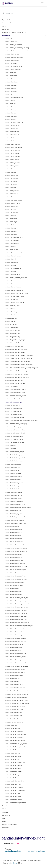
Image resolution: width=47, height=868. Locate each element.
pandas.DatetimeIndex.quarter (14, 585)
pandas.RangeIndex (11, 318)
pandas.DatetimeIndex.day (13, 536)
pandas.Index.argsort (11, 250)
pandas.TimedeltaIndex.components (16, 697)
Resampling (6, 815)
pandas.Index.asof (10, 281)
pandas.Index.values (11, 42)
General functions (8, 23)
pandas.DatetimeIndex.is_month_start (16, 598)
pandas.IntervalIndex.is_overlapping (16, 424)
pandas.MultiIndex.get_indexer (14, 520)
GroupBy (5, 812)
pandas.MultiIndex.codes (12, 470)
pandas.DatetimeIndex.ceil (13, 651)
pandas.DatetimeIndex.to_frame (15, 672)
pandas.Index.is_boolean (12, 144)
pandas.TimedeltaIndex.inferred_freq (16, 700)
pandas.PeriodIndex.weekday (14, 787)
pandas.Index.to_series (12, 240)
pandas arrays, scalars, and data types (14, 32)
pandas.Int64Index (10, 321)
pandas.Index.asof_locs (12, 284)
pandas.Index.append (11, 262)
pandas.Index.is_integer (12, 153)
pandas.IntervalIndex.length (13, 411)
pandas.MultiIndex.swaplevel (14, 501)
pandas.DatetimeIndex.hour (13, 539)
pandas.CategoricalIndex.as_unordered (17, 377)
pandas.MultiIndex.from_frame (14, 461)
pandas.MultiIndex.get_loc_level (15, 517)
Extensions (6, 828)
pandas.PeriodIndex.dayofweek (14, 731)
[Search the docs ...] (23, 13)
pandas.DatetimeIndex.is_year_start (16, 610)
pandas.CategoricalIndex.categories (16, 349)
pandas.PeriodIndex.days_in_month (16, 744)
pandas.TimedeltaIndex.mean (14, 722)
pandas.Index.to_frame (12, 244)
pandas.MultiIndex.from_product (15, 458)
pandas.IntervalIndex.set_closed (15, 433)
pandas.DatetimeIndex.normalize (15, 629)
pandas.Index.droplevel (12, 206)
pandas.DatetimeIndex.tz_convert (15, 638)
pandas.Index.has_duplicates (14, 57)
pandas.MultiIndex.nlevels (13, 473)
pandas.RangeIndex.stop (12, 334)
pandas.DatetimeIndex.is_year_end (16, 613)
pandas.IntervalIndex (11, 386)
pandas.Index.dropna (11, 212)
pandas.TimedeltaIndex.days (14, 685)
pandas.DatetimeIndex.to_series (15, 669)
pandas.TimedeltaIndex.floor (13, 713)
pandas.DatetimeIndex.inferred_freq (16, 619)
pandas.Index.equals (11, 129)
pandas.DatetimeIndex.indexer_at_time (17, 623)
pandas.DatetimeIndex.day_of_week (16, 579)
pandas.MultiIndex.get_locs (13, 514)
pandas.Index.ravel (11, 231)
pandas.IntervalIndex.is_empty (14, 418)
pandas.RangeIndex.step (12, 337)
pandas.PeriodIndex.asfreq (13, 797)
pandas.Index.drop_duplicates (14, 122)
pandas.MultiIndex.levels (12, 467)
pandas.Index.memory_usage (14, 98)
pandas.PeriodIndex (11, 725)
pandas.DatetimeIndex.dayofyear (15, 563)
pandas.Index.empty (11, 91)
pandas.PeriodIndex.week (13, 784)
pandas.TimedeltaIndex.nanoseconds (16, 694)
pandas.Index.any (10, 104)
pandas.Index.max (10, 172)
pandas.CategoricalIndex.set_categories (17, 371)
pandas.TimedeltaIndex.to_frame (15, 719)
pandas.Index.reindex (11, 175)
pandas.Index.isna (10, 216)
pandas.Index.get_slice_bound (14, 303)
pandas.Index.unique (11, 194)
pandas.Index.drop (10, 119)
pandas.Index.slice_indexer (13, 312)
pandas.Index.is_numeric (12, 163)
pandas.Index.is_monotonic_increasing (17, 48)
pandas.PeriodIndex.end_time (14, 750)
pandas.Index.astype (11, 222)
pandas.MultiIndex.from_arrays (14, 452)
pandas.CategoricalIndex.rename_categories (19, 355)
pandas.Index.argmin (11, 107)
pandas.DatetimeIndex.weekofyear (15, 570)
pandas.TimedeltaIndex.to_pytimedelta (17, 703)
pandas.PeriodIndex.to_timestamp (15, 803)
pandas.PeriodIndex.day (12, 728)
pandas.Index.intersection (13, 268)
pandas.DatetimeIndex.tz (12, 588)
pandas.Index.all (10, 101)
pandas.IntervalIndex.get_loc (14, 427)
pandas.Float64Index (11, 327)
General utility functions (10, 825)
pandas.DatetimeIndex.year (13, 529)
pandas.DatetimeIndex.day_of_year (16, 567)
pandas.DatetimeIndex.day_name (15, 657)
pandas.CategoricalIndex (12, 343)
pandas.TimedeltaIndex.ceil (13, 716)
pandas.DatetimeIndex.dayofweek (15, 576)
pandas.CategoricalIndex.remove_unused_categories (21, 368)
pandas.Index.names (11, 79)
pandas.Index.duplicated (12, 126)
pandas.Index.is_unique (12, 54)
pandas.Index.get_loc (11, 299)
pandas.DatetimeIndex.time (13, 557)
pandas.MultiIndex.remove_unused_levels (18, 508)
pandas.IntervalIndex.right (13, 402)
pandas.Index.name (11, 76)
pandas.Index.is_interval (12, 157)
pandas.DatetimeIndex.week (13, 573)
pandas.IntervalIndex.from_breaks (15, 396)
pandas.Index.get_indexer (13, 287)
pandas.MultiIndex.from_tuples (14, 455)
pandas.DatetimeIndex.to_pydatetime (16, 666)
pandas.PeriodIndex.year (12, 793)
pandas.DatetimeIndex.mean (14, 675)
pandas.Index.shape (11, 73)
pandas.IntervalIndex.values (13, 414)
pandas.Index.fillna (11, 209)
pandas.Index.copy (11, 113)
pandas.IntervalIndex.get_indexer (15, 430)
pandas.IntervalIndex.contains (14, 436)
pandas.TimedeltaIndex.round (14, 710)
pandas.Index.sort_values (13, 256)
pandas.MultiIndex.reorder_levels (15, 505)
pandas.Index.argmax (11, 110)
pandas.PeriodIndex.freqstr (13, 756)
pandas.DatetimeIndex (12, 526)
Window (5, 809)
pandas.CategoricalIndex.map (14, 380)
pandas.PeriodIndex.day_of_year (15, 741)
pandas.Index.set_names (13, 203)
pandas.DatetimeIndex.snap (13, 635)
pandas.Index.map (10, 228)
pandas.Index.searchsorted (13, 253)
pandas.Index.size (10, 88)
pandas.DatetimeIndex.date (13, 554)
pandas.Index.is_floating (12, 150)
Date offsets (6, 806)
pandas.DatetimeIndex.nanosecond (16, 551)
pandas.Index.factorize (12, 132)
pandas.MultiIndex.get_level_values (16, 523)
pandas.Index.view (10, 247)
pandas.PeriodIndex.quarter (13, 772)
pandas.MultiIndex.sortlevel (13, 495)
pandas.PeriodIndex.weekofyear (15, 790)
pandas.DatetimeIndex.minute (14, 542)
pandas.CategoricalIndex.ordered (15, 352)
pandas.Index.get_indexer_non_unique (17, 293)
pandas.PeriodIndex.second (13, 778)
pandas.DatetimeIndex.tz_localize (15, 641)
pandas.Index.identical (12, 135)
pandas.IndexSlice (10, 449)
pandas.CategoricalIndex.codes (14, 346)
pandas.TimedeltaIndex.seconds (15, 688)
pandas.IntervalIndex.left (12, 399)
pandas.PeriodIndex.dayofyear (14, 737)
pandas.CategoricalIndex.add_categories (17, 362)
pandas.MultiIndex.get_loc (13, 511)
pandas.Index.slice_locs (12, 315)
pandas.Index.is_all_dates (13, 70)
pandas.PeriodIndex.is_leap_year (15, 762)
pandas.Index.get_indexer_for (14, 290)
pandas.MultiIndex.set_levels (14, 483)
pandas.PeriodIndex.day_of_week (15, 734)
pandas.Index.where (11, 184)
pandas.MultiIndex (10, 445)
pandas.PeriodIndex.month (13, 769)
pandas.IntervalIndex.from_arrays (15, 390)
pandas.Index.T (9, 94)
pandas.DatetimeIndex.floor (13, 647)
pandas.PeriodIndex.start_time (14, 781)
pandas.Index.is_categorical (13, 147)
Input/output (6, 20)
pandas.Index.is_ (10, 141)
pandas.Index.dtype (11, 63)
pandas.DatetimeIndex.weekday (15, 582)
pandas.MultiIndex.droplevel (13, 498)
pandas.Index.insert (11, 138)
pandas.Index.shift (10, 259)
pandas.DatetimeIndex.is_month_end (16, 601)
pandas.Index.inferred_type (13, 66)
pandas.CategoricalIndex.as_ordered (16, 374)
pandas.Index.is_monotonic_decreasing (17, 51)
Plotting (5, 821)
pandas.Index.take (10, 188)
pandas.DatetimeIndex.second (14, 545)
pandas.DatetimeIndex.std (13, 679)
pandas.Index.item (10, 225)
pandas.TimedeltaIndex (12, 682)
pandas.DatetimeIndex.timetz (14, 560)
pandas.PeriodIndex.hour (13, 759)
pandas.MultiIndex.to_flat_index (15, 489)
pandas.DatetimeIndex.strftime (14, 632)
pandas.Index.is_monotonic (13, 45)
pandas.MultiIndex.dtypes (13, 480)
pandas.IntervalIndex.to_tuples (14, 442)
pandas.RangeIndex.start (13, 331)
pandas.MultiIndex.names (13, 464)
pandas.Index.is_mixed (12, 160)
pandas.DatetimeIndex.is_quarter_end (17, 607)
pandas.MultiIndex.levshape (13, 477)
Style (4, 818)
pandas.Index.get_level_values (14, 296)
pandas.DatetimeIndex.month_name (16, 654)
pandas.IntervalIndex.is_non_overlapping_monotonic (21, 421)
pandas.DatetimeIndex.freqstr (14, 595)
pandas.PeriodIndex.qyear (13, 775)
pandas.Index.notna (11, 219)
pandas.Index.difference (12, 275)
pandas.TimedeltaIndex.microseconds (16, 691)
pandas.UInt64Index (11, 324)
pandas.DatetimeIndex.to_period (15, 660)
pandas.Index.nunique (12, 197)
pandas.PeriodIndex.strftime (13, 800)
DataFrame (6, 29)
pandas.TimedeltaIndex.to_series (15, 706)
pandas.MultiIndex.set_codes (14, 486)
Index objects (7, 35)
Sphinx (15, 863)
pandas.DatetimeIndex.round (14, 644)
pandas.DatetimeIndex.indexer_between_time (19, 626)
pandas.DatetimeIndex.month (14, 532)
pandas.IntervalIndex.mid (13, 405)
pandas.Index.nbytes (11, 82)
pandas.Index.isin (10, 309)
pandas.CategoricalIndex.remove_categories (19, 365)
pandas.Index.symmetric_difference (16, 278)
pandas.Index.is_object (12, 166)
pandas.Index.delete (11, 116)
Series (4, 26)
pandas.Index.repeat (11, 181)
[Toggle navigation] (42, 3)
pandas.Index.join (10, 265)
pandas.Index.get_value (12, 306)
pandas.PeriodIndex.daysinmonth (15, 747)
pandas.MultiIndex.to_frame (13, 492)
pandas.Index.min (10, 169)
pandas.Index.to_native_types (14, 237)
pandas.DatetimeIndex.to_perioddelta (16, 663)
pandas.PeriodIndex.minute (13, 765)
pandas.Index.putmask (12, 191)
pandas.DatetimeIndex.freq (13, 591)
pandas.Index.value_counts (13, 200)
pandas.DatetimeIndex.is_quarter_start (17, 604)
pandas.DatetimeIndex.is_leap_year (16, 616)
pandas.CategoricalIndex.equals (15, 383)
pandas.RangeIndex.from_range (15, 340)
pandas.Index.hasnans (12, 60)
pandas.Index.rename (11, 178)
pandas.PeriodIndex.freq (12, 753)
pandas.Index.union (11, 272)
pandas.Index (9, 38)
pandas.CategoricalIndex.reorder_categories (18, 358)
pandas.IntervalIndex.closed (13, 408)
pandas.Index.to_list (11, 234)
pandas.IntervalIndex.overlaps (14, 439)
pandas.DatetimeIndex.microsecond (16, 548)
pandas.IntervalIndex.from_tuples (15, 393)
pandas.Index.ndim (11, 85)
